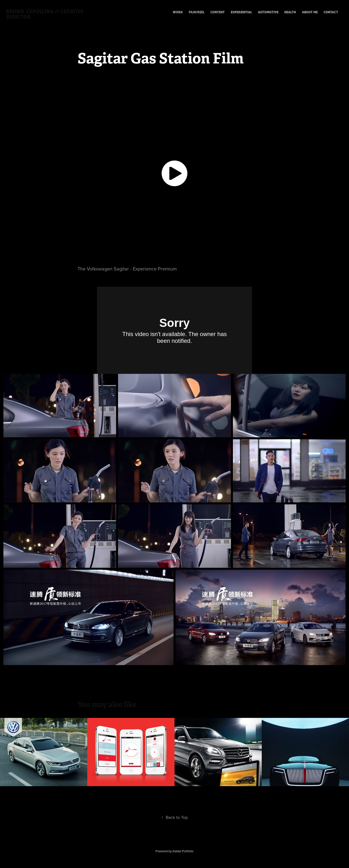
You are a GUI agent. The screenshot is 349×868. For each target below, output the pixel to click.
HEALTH (290, 12)
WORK (178, 12)
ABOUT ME (310, 12)
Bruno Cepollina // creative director (46, 14)
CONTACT (331, 12)
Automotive (268, 12)
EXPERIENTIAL (241, 12)
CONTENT (218, 12)
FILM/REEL (197, 12)
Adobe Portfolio (183, 851)
